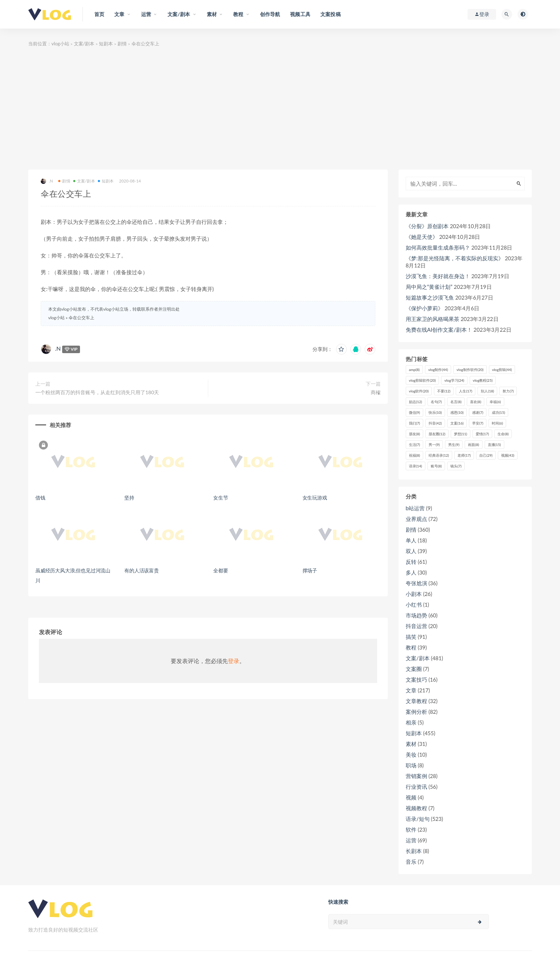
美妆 (411, 754)
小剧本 (414, 594)
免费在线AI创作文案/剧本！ (439, 330)
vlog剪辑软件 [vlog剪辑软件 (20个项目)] (422, 380)
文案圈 (414, 669)
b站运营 (415, 508)
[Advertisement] (280, 109)
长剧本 (414, 851)
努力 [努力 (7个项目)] (508, 391)
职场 (411, 765)
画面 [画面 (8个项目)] (473, 445)
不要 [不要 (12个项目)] (444, 391)
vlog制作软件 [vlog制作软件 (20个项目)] (470, 370)
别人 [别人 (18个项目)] (487, 391)
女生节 (221, 498)
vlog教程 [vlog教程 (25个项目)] (483, 380)
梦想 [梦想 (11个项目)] (461, 434)
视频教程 (416, 808)
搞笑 (411, 637)
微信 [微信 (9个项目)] (414, 412)
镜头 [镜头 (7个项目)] (456, 466)
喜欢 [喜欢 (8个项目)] (476, 402)
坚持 (129, 498)
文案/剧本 (84, 44)
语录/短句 (418, 819)
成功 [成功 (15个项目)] (498, 412)
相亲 (411, 722)
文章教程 (416, 701)
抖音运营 (416, 626)
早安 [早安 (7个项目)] (478, 423)
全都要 (221, 570)
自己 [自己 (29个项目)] (486, 455)
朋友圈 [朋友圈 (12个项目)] (437, 434)
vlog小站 (60, 44)
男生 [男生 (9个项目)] (454, 445)
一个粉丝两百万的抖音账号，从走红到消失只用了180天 (97, 392)
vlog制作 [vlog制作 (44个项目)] (438, 370)
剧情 (122, 44)
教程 (411, 647)
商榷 (376, 392)
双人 (411, 551)
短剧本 (106, 44)
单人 (411, 540)
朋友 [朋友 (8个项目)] (414, 434)
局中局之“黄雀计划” (429, 287)
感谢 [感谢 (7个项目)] (478, 412)
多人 (411, 572)
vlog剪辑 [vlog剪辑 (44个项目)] (502, 370)
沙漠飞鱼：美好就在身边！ (438, 276)
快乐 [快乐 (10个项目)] (435, 412)
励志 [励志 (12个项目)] (416, 402)
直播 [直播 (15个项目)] (494, 445)
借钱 (40, 498)
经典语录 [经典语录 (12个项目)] (439, 455)
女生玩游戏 (315, 498)
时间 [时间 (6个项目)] (497, 423)
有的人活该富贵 (142, 570)
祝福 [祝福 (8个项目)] (414, 455)
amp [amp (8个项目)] (414, 370)
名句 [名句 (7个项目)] (436, 402)
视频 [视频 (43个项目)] (508, 455)
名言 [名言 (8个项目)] (456, 402)
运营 (411, 840)
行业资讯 (416, 787)
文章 (411, 690)
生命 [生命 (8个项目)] (503, 434)
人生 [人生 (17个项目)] (466, 391)
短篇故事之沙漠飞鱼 (430, 297)
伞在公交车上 (81, 318)
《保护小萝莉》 (424, 308)
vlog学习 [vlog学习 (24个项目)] (454, 380)
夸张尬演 (416, 583)
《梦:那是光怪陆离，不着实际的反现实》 (455, 258)
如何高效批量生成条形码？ (438, 247)
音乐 (411, 862)
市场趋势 (416, 615)
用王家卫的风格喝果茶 (432, 319)
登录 (234, 661)
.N (47, 181)
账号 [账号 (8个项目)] (436, 466)
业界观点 (416, 519)
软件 (411, 829)
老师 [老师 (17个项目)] (464, 455)
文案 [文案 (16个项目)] (457, 423)
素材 (411, 744)
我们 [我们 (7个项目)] (414, 423)
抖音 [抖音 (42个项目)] (435, 423)
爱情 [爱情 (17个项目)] (482, 434)
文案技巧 (416, 679)
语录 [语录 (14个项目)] (416, 466)
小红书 (414, 605)
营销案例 (416, 776)
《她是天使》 (422, 237)
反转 (411, 562)
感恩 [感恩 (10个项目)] (457, 412)
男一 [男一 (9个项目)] (434, 445)
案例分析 (416, 712)
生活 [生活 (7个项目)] (414, 445)
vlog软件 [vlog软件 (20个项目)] (419, 391)
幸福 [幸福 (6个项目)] (495, 402)
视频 (411, 797)
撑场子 (310, 570)
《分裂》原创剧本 (427, 226)
